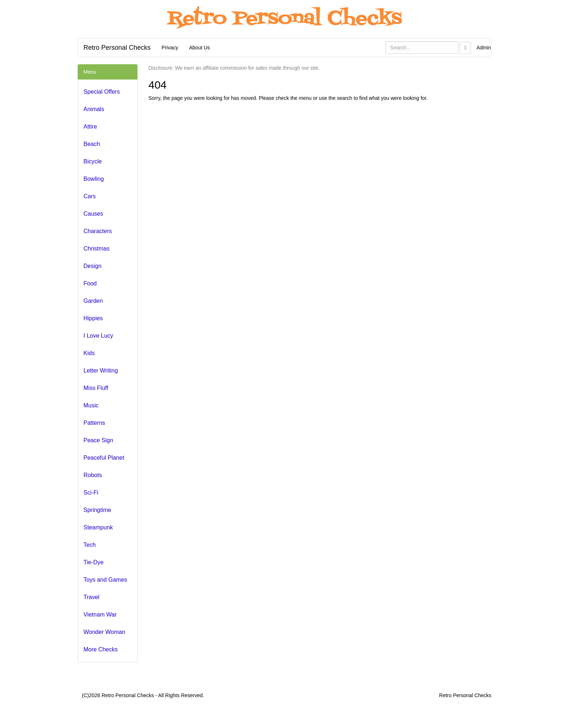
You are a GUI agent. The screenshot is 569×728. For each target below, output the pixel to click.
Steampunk (98, 527)
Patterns (94, 423)
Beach (92, 144)
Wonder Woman (104, 632)
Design (93, 266)
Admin (484, 48)
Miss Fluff (96, 388)
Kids (89, 353)
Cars (90, 196)
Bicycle (93, 161)
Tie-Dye (93, 562)
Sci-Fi (91, 493)
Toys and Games (105, 580)
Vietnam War (100, 615)
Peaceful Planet (104, 458)
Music (91, 405)
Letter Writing (101, 371)
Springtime (97, 510)
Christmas (97, 249)
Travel (91, 597)
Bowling (94, 179)
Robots (93, 475)
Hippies (93, 318)
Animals (94, 109)
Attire (90, 127)
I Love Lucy (98, 336)
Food (90, 283)
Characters (98, 231)
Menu (90, 72)
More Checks (101, 649)
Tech (90, 545)
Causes (93, 214)
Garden (93, 301)
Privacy (170, 48)
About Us (200, 48)
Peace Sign (98, 440)
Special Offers (102, 92)
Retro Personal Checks (117, 48)
